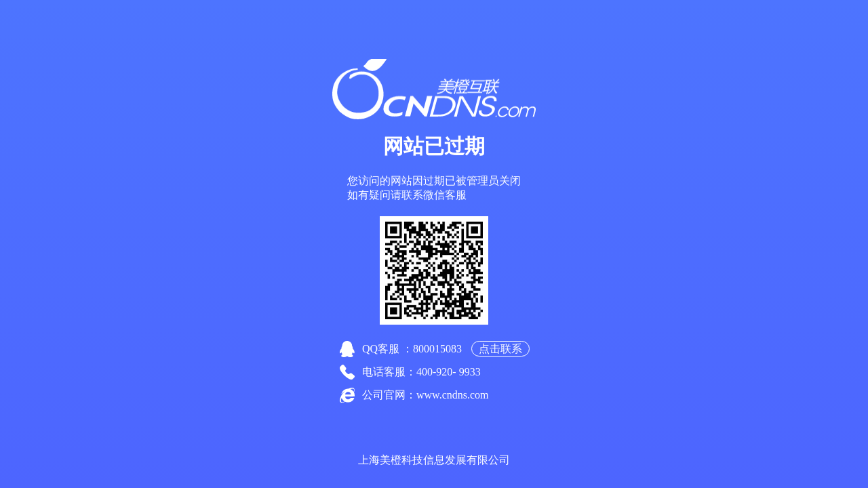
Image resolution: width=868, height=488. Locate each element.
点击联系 (500, 349)
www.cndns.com (453, 395)
